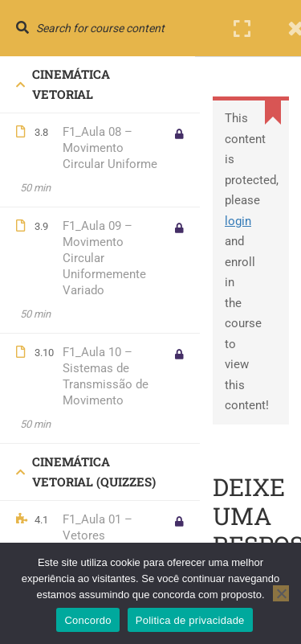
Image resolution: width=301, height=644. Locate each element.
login (238, 221)
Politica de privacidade (190, 620)
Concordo (87, 620)
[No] (281, 593)
